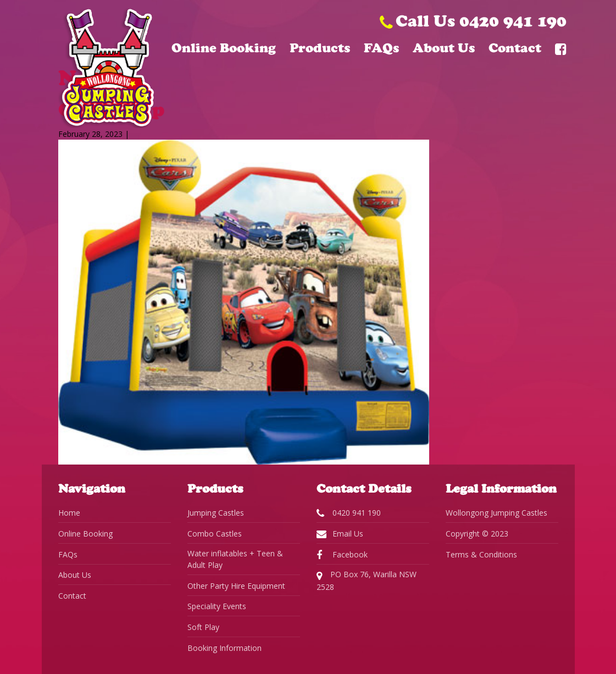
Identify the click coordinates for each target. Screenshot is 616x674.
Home (69, 513)
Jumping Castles (216, 513)
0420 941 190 (349, 513)
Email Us (340, 534)
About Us (444, 48)
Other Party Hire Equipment (236, 586)
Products (320, 48)
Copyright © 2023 (477, 534)
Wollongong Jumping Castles (496, 513)
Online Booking (224, 48)
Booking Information (224, 648)
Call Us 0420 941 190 (473, 21)
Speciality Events (217, 606)
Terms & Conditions (481, 554)
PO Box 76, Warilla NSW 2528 (367, 581)
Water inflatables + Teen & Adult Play (235, 559)
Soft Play (203, 627)
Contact (515, 48)
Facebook (342, 555)
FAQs (381, 48)
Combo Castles (215, 534)
